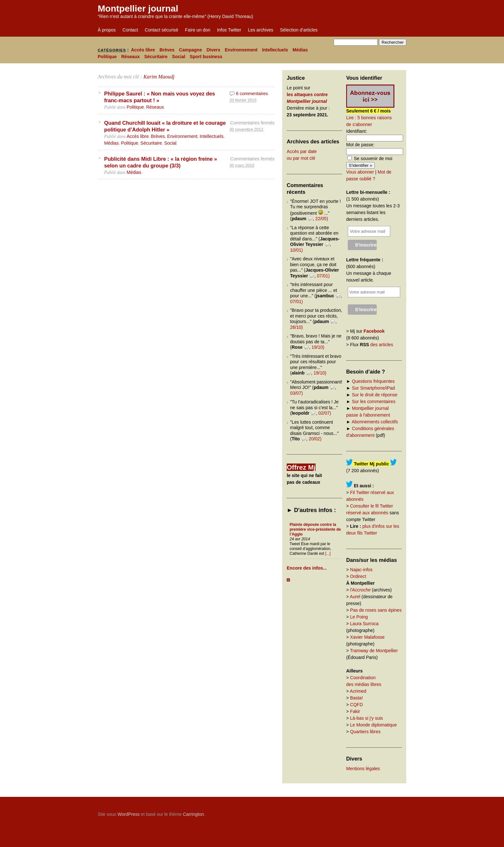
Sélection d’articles (299, 30)
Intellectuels (275, 50)
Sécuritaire (156, 57)
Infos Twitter (229, 30)
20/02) (315, 439)
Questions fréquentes (373, 381)
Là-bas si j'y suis (366, 718)
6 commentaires (252, 94)
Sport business (206, 57)
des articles (382, 345)
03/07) (297, 393)
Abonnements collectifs (375, 422)
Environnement (241, 50)
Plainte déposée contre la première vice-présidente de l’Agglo (315, 529)
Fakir (355, 711)
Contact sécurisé (161, 30)
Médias (300, 50)
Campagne (191, 50)
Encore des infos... (307, 568)
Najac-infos (361, 570)
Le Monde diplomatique (373, 725)
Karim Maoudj (159, 77)
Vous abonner (360, 172)
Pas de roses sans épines (376, 610)
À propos (107, 30)
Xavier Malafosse (367, 637)
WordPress (128, 814)
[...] (328, 554)
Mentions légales (363, 769)
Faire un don (198, 30)
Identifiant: (357, 131)
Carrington (193, 814)
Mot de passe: (360, 145)
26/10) (297, 327)
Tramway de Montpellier (374, 651)
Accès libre (143, 50)
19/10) (318, 347)
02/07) (325, 413)
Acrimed (358, 691)
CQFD (356, 705)
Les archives (261, 30)
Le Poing (359, 617)
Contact (130, 30)
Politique (107, 57)
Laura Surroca (364, 624)
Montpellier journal (138, 9)
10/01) (297, 250)
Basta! (356, 698)
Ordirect (358, 576)
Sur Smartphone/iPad (373, 388)
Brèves (167, 50)
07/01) (323, 276)
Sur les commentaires (374, 401)
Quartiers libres (365, 732)
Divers (213, 50)
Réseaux (130, 57)
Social (179, 57)
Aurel (355, 597)
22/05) (322, 219)
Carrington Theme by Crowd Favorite (366, 812)
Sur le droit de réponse (375, 395)
